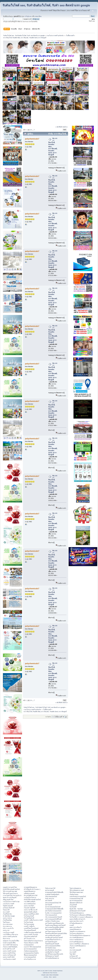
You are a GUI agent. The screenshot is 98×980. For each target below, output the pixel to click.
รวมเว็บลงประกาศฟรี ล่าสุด (11, 902)
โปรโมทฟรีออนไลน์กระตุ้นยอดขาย (80, 936)
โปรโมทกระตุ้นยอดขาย (77, 933)
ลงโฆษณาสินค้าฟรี (9, 908)
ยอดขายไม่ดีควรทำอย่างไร (77, 919)
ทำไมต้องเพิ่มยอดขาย (76, 923)
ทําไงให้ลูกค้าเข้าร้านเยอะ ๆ (32, 889)
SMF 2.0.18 (41, 971)
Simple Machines (58, 971)
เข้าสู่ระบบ (28, 16)
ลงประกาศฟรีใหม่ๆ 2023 (31, 914)
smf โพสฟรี (49, 901)
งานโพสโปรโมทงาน (30, 897)
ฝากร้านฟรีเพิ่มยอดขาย (76, 942)
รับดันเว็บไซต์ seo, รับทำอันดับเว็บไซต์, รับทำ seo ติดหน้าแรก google (46, 5)
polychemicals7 (32, 139)
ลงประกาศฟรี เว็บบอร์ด (31, 934)
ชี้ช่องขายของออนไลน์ (30, 955)
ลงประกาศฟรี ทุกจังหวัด (10, 937)
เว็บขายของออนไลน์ (51, 915)
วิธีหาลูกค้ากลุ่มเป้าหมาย (10, 893)
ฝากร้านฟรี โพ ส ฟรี (9, 949)
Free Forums (53, 973)
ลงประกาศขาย (7, 918)
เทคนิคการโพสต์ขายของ (52, 921)
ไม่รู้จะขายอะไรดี (50, 888)
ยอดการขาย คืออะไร (76, 927)
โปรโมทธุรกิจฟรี (29, 916)
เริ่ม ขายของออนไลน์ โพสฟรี (54, 917)
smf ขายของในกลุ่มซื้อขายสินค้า (55, 927)
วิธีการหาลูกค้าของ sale (10, 891)
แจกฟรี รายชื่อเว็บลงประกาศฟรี (33, 920)
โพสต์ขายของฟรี (8, 906)
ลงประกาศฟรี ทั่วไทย (9, 953)
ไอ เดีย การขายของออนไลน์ (53, 913)
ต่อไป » (65, 127)
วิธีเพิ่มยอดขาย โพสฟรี (52, 956)
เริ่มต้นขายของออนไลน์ (31, 951)
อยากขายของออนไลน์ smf (53, 907)
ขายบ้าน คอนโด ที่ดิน (9, 943)
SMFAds (45, 973)
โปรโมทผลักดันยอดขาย (77, 913)
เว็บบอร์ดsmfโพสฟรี (30, 930)
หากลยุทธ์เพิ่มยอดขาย (30, 887)
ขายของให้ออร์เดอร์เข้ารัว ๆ (53, 940)
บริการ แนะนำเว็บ (8, 928)
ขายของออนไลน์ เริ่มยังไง (31, 953)
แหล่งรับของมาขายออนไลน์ (78, 896)
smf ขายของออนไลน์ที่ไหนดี (53, 919)
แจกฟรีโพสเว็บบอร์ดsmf (31, 928)
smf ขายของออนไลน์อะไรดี (53, 903)
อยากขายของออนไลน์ (30, 949)
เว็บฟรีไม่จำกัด (7, 914)
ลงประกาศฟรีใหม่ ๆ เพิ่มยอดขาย (79, 944)
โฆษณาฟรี (6, 910)
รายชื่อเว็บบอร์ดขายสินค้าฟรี (32, 932)
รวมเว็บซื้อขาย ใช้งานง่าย (10, 934)
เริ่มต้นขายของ (74, 894)
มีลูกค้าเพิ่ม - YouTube (76, 909)
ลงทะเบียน (38, 16)
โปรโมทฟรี (73, 907)
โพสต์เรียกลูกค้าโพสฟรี (52, 944)
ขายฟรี (72, 925)
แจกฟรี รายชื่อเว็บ (29, 926)
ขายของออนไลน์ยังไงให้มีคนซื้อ (54, 892)
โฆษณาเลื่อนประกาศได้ (31, 943)
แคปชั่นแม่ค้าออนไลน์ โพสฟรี (54, 938)
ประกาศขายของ (8, 924)
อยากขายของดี (50, 890)
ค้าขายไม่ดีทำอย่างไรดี (31, 895)
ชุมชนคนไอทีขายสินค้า (31, 912)
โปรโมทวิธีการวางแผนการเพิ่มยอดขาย (81, 917)
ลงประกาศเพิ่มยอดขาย (76, 940)
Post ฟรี (72, 948)
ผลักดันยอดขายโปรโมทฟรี (78, 911)
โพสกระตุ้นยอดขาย (75, 888)
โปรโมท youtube (29, 924)
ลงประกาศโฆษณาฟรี (9, 955)
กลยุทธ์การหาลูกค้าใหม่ (10, 887)
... (33, 130)
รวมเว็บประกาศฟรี (9, 904)
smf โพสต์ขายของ (51, 948)
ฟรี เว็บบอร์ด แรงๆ (29, 939)
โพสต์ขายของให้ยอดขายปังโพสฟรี (55, 925)
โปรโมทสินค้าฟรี (29, 918)
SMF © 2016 (49, 971)
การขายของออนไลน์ (30, 957)
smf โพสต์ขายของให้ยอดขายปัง (54, 923)
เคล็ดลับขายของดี (29, 893)
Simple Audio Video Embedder (50, 975)
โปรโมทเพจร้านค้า (75, 958)
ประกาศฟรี (6, 912)
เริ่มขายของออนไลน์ (51, 896)
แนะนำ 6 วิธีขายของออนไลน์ (32, 947)
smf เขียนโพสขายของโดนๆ (53, 950)
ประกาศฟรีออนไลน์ (30, 904)
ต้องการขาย (6, 939)
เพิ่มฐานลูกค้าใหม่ (8, 900)
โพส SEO (72, 954)
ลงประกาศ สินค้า (29, 906)
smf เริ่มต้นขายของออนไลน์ (53, 911)
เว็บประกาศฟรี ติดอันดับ (10, 947)
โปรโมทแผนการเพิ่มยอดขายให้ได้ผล (80, 915)
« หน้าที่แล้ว (59, 127)
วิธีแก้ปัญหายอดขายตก (76, 892)
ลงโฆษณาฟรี (74, 956)
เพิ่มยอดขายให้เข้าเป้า (76, 903)
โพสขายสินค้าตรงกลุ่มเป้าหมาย (33, 941)
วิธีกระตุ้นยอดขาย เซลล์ (77, 890)
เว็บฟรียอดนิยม (7, 920)
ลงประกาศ (6, 930)
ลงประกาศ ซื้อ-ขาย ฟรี (31, 910)
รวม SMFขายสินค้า (30, 902)
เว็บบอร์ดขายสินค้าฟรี (30, 937)
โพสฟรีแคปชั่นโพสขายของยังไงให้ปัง (56, 933)
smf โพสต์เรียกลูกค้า (51, 942)
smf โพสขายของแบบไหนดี (53, 931)
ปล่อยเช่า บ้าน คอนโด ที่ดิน (11, 941)
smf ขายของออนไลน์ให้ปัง (53, 946)
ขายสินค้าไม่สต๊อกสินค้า (52, 894)
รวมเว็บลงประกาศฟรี (9, 959)
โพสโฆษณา (7, 922)
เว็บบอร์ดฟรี (73, 905)
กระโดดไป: (48, 717)
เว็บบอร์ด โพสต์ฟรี (29, 908)
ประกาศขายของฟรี (75, 950)
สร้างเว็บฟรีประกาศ (30, 959)
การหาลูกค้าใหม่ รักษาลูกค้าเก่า (12, 895)
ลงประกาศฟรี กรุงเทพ (9, 951)
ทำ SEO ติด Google (9, 916)
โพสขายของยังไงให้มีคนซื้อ (53, 929)
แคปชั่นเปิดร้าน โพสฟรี (52, 952)
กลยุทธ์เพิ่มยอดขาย (30, 891)
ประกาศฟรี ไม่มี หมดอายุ (10, 945)
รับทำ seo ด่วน (50, 898)
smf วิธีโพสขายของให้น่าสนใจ (54, 954)
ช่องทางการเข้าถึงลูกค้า (10, 897)
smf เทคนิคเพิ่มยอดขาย (52, 958)
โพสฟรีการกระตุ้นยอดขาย (77, 931)
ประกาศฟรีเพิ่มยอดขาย (76, 938)
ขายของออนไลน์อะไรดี (76, 898)
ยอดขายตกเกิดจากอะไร (77, 921)
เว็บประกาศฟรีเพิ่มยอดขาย (78, 946)
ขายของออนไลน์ (29, 945)
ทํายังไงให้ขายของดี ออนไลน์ (11, 889)
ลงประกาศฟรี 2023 (9, 957)
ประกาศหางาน (7, 926)
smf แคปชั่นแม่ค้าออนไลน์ (53, 936)
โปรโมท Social (28, 922)
